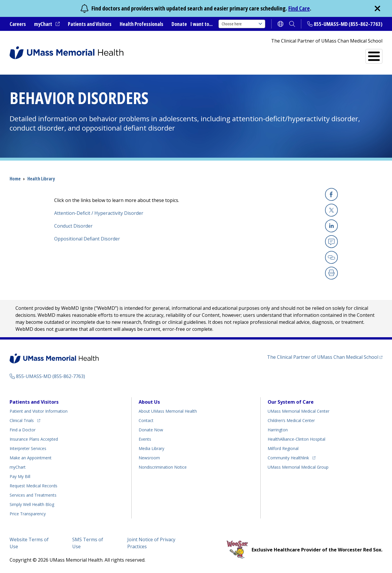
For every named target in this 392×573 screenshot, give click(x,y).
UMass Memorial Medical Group (298, 467)
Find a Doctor (281, 54)
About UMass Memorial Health (168, 411)
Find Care (299, 8)
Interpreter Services (28, 448)
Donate (179, 24)
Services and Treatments (342, 54)
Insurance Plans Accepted (34, 439)
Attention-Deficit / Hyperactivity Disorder (99, 213)
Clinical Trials (25, 420)
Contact (146, 420)
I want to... (202, 24)
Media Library (151, 448)
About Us (149, 402)
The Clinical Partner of (325, 357)
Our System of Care (291, 402)
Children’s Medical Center (291, 420)
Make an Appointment (31, 458)
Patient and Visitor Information (39, 411)
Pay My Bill (20, 476)
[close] (377, 8)
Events (145, 439)
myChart (47, 24)
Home (15, 179)
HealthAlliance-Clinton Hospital (296, 439)
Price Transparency (28, 514)
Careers (18, 24)
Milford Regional (283, 448)
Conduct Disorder (73, 226)
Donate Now (151, 430)
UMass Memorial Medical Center (299, 411)
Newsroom (149, 458)
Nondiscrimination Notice (163, 467)
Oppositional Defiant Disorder (87, 239)
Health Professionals (142, 24)
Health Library (41, 179)
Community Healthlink (288, 457)
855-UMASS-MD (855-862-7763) (348, 24)
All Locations (230, 54)
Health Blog (32, 504)
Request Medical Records (33, 486)
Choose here (242, 24)
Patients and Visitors (90, 24)
